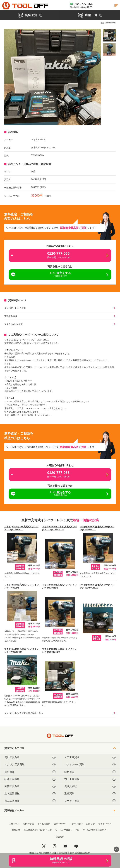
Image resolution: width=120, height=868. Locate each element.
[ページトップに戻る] (116, 849)
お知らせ (90, 824)
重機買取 (90, 794)
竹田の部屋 (28, 824)
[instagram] (55, 846)
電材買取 (30, 772)
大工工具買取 (30, 801)
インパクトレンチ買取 (15, 308)
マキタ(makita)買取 (14, 324)
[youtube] (65, 846)
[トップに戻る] (25, 6)
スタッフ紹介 (76, 824)
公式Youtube (60, 824)
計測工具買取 (30, 779)
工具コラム (14, 824)
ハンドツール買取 (90, 765)
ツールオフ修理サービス (67, 830)
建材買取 (90, 772)
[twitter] (44, 846)
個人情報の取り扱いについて (38, 830)
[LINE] (76, 846)
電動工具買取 (11, 316)
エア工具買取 (90, 757)
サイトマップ (105, 824)
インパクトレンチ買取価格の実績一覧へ (24, 713)
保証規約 (60, 837)
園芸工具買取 (30, 786)
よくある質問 (44, 824)
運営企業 (16, 830)
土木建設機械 (30, 794)
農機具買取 (90, 786)
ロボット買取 (90, 801)
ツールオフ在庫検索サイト (95, 830)
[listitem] (109, 35)
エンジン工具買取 (30, 765)
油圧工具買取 (90, 779)
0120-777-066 (81, 5)
